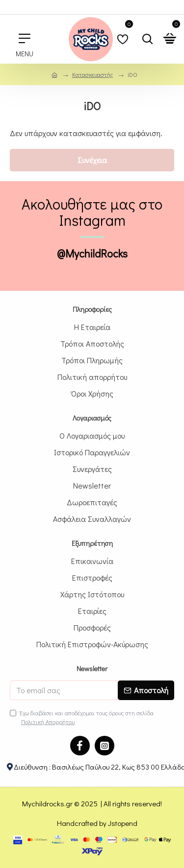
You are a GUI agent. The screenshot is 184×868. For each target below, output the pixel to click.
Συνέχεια (92, 160)
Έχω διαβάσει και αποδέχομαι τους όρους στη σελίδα (82, 717)
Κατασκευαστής (92, 74)
